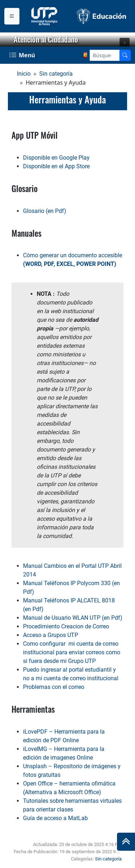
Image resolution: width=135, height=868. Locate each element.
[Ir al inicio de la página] (126, 842)
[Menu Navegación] (23, 55)
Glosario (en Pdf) (45, 211)
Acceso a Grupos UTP (51, 635)
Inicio (24, 74)
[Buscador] (125, 55)
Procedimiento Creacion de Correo (66, 626)
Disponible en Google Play (56, 158)
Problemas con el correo (54, 687)
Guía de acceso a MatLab (55, 818)
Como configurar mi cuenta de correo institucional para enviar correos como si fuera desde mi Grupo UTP (72, 652)
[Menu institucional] (12, 16)
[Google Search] (105, 55)
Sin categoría (56, 74)
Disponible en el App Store (56, 166)
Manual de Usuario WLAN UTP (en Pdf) (73, 618)
